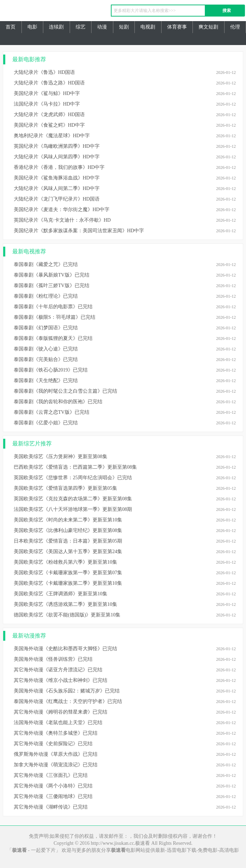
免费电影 (208, 850)
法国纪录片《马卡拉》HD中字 (47, 104)
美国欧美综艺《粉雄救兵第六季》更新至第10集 (65, 562)
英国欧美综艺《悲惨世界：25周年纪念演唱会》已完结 (73, 478)
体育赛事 (177, 27)
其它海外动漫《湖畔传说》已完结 (51, 807)
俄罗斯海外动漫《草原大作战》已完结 (56, 754)
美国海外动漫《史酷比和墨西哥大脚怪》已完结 (65, 649)
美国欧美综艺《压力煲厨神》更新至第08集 (61, 457)
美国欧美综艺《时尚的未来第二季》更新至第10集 (68, 520)
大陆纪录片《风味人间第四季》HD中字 (57, 157)
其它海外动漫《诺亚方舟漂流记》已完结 (58, 670)
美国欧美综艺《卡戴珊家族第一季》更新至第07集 (68, 573)
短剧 (124, 27)
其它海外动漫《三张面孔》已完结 (51, 775)
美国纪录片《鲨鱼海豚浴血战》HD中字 (57, 178)
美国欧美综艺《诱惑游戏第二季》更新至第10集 (65, 604)
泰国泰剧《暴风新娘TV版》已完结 (52, 275)
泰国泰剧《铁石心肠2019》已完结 (51, 370)
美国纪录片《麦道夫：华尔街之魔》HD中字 (62, 210)
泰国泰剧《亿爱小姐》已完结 (46, 423)
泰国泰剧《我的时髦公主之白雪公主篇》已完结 (65, 391)
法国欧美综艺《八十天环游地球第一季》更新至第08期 (73, 509)
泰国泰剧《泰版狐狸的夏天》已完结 (53, 338)
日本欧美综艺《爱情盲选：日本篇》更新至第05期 (68, 541)
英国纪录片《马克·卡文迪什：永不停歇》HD (62, 220)
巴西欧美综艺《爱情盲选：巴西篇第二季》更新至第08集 (75, 467)
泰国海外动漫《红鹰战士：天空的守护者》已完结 (68, 701)
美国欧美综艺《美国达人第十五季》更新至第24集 (68, 552)
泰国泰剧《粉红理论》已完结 (46, 296)
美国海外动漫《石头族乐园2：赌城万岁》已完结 (67, 691)
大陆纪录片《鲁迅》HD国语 (44, 72)
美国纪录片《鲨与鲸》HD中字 (47, 93)
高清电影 (229, 850)
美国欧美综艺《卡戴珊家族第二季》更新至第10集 (68, 583)
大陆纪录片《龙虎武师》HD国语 (49, 115)
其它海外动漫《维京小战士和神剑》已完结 (61, 680)
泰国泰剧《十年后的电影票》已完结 (53, 307)
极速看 (47, 12)
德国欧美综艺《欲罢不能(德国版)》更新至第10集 (67, 615)
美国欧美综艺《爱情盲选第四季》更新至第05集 (65, 488)
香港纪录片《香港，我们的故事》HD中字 (59, 167)
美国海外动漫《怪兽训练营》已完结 (53, 659)
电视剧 (148, 27)
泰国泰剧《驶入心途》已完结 (46, 349)
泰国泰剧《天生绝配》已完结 (46, 381)
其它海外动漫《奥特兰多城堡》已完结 (56, 733)
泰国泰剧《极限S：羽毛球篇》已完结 (55, 317)
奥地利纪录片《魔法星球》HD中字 (52, 136)
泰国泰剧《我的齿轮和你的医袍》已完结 (58, 402)
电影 (32, 27)
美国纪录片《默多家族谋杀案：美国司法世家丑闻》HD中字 (79, 231)
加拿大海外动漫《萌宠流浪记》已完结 (56, 765)
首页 (11, 27)
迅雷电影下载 (182, 850)
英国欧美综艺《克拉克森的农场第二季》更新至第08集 (73, 499)
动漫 (102, 27)
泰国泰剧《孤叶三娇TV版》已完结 (52, 286)
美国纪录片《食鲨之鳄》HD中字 (49, 125)
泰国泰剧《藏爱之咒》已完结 (46, 264)
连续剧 (56, 27)
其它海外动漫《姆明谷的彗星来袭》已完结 (61, 712)
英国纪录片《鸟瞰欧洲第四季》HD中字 (57, 146)
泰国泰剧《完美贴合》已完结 (46, 359)
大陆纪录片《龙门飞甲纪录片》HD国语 (57, 199)
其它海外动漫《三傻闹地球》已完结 (53, 796)
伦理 (235, 27)
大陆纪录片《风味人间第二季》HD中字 (57, 188)
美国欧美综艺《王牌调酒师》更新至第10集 (61, 594)
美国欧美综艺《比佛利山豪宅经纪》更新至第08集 (68, 530)
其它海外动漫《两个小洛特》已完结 (53, 786)
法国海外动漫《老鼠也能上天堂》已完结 (58, 723)
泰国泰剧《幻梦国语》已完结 (46, 328)
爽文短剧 (208, 27)
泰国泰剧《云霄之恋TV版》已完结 (52, 412)
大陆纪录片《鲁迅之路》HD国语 (49, 83)
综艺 (81, 27)
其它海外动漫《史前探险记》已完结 (53, 744)
